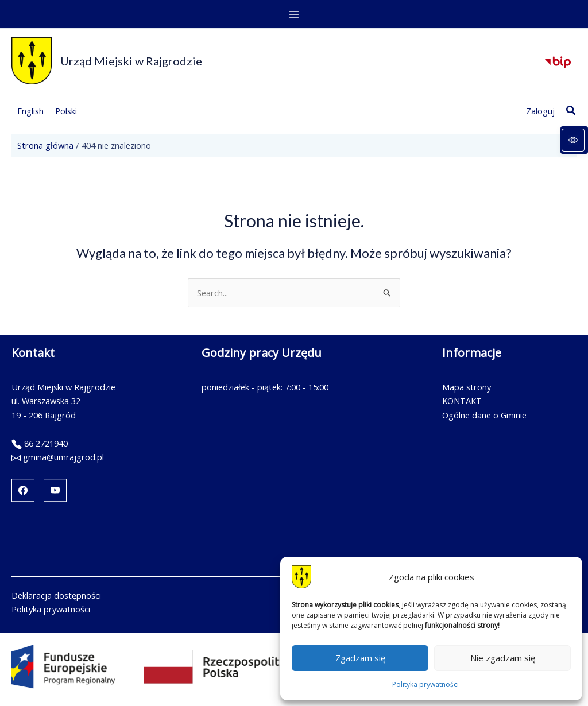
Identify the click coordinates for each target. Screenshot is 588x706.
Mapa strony (467, 387)
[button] (571, 111)
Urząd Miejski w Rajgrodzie (131, 61)
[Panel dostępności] (574, 140)
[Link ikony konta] (540, 111)
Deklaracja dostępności (56, 595)
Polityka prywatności (425, 684)
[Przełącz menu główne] (294, 14)
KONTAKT (462, 401)
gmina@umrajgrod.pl (63, 457)
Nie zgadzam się (503, 658)
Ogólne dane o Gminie (484, 415)
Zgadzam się (360, 658)
